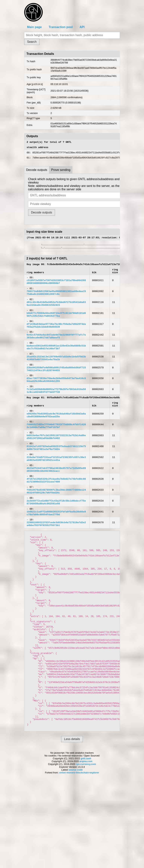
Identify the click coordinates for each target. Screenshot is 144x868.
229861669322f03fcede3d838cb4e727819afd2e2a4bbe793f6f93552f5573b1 (56, 567)
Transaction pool (61, 27)
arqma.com (86, 848)
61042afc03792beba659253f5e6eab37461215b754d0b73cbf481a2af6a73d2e (56, 479)
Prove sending (61, 172)
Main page (34, 27)
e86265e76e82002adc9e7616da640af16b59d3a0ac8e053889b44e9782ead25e (56, 441)
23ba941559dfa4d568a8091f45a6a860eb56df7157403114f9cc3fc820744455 (56, 388)
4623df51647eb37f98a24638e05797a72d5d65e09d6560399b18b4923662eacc (56, 504)
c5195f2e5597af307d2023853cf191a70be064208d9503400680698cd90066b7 (56, 288)
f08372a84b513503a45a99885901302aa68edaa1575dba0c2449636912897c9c (56, 300)
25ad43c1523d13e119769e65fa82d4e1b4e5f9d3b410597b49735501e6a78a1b (56, 376)
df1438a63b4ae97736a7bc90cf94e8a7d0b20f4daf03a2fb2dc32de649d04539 (56, 338)
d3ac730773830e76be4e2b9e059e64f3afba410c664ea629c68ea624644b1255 (56, 401)
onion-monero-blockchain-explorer (79, 859)
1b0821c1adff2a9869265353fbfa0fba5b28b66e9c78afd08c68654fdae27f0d (56, 554)
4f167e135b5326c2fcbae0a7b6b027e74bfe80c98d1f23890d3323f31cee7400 (56, 517)
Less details (72, 826)
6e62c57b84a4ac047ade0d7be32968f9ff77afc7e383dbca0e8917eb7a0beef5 (56, 350)
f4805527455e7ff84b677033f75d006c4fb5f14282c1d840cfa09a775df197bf (56, 454)
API (82, 27)
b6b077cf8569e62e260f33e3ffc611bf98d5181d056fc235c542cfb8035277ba (56, 325)
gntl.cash (86, 845)
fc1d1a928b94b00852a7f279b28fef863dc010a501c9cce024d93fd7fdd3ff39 (56, 413)
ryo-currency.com (86, 851)
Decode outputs (37, 172)
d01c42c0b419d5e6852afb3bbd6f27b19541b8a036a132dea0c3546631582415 (56, 313)
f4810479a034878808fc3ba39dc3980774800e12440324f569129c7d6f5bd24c (56, 529)
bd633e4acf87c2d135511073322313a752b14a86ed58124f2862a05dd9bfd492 (56, 466)
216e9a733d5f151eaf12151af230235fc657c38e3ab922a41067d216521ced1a (56, 492)
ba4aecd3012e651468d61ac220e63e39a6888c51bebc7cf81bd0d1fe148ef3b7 (56, 363)
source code (76, 856)
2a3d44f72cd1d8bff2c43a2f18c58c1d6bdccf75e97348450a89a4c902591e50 (56, 542)
